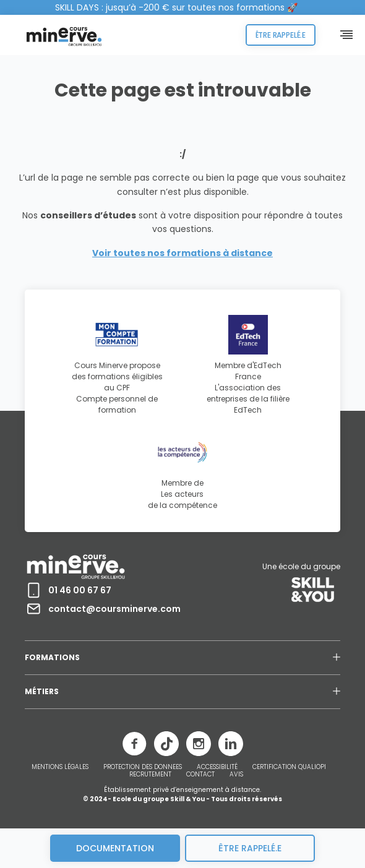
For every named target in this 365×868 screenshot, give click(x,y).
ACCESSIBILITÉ (217, 767)
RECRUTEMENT (150, 775)
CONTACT (200, 775)
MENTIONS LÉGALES (60, 767)
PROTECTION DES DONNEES (143, 767)
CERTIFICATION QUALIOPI (289, 767)
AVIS (236, 775)
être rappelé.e (250, 848)
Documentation (115, 848)
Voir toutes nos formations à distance (182, 253)
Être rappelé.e (281, 35)
